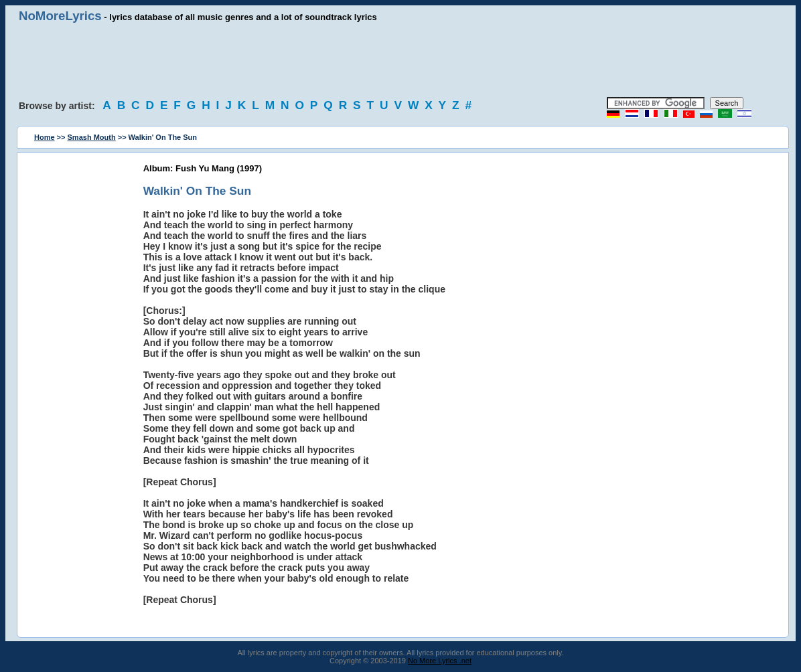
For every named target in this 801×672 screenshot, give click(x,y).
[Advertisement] (401, 60)
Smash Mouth (92, 137)
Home (45, 137)
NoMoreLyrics (60, 16)
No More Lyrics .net (440, 661)
